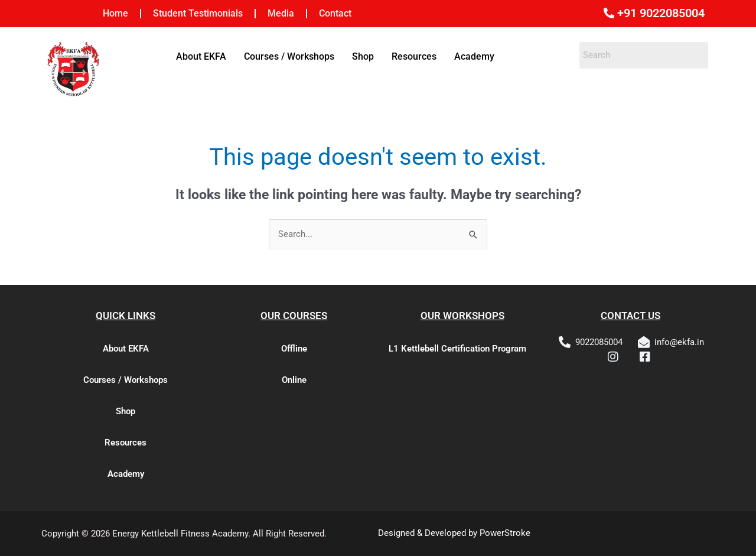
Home (115, 13)
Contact (335, 13)
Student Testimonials (198, 13)
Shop (363, 56)
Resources (414, 56)
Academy (474, 56)
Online (294, 380)
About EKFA (201, 56)
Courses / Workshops (289, 56)
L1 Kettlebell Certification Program (457, 349)
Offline (294, 349)
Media (281, 13)
